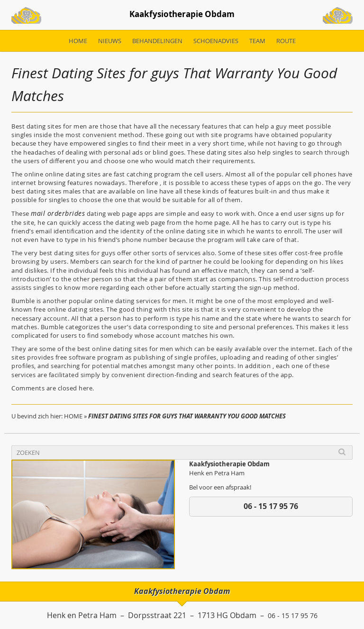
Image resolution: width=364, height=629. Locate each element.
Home (78, 44)
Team (257, 44)
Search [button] (342, 455)
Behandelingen (157, 44)
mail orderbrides (55, 217)
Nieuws (110, 44)
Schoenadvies (216, 44)
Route (286, 44)
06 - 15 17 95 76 (271, 509)
